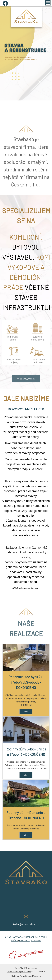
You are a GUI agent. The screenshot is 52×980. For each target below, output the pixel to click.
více (26, 711)
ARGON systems (30, 968)
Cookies (37, 976)
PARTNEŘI (36, 940)
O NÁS (8, 937)
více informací (26, 387)
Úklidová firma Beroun (22, 976)
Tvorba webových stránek (19, 971)
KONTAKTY (24, 940)
